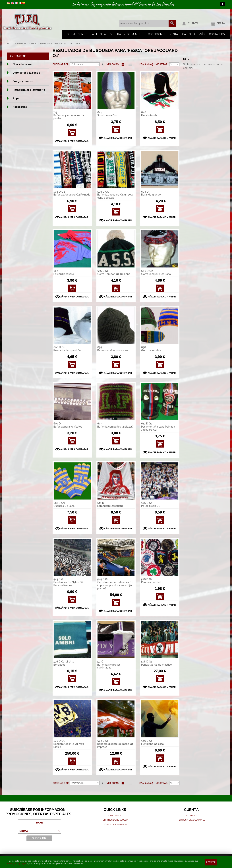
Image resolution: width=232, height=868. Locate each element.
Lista (129, 64)
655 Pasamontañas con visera (113, 349)
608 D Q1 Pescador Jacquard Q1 (67, 349)
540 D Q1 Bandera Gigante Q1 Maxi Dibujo (69, 744)
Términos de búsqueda (115, 820)
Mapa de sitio (115, 815)
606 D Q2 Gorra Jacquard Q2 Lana (156, 272)
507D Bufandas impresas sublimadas (109, 665)
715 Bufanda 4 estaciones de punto (69, 115)
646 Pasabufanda (149, 114)
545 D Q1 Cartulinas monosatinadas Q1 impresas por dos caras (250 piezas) (115, 584)
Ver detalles (116, 131)
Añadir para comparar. (74, 141)
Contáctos (217, 34)
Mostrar (161, 64)
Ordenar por (61, 64)
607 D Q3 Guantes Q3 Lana (64, 505)
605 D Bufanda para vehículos (68, 425)
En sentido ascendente (103, 64)
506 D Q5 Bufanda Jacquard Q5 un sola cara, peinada (115, 195)
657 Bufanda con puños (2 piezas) (115, 425)
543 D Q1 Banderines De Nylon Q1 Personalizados (68, 582)
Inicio (10, 44)
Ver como (113, 64)
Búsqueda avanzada (115, 824)
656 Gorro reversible (151, 349)
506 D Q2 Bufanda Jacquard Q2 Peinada (72, 193)
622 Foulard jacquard (64, 272)
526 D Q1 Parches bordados (152, 581)
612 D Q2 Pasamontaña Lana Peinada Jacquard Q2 (158, 427)
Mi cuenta (191, 815)
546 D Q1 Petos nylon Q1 (151, 505)
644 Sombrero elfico (107, 114)
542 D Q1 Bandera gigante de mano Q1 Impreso (115, 744)
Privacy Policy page (16, 864)
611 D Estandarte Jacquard (110, 505)
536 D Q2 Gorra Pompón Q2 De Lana (114, 272)
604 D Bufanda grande (151, 193)
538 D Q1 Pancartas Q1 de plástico (157, 663)
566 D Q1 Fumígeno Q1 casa (152, 742)
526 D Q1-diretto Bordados (64, 663)
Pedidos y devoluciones (191, 820)
